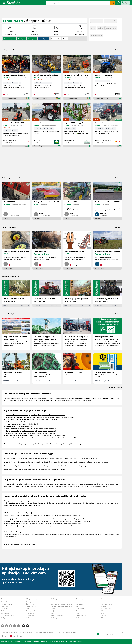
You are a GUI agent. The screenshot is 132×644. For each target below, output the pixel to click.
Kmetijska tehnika (97, 21)
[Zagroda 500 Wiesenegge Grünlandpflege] (77, 125)
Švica (102, 611)
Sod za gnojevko (31, 611)
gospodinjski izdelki (77, 458)
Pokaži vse (118, 50)
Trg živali (101, 28)
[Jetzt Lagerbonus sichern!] (77, 368)
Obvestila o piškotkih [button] (26, 632)
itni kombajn (31, 433)
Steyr (65, 484)
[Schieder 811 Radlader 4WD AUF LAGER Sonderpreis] (77, 77)
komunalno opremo (71, 466)
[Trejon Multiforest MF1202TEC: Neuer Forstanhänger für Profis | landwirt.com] (16, 293)
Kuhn (18, 486)
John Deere (34, 415)
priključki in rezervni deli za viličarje (72, 438)
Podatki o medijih (12, 632)
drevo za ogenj (93, 458)
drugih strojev (83, 466)
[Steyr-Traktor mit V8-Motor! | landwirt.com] (47, 293)
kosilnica (32, 417)
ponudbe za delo (64, 462)
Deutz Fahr (12, 486)
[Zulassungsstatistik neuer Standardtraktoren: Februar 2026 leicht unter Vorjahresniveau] (108, 334)
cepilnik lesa (55, 419)
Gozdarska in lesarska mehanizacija (62, 606)
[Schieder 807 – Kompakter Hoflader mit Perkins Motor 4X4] (47, 77)
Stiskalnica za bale (32, 606)
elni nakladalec (22, 438)
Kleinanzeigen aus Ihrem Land (12, 178)
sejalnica (29, 426)
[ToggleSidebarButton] (4, 3)
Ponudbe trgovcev (6, 604)
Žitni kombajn (30, 604)
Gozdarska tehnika (110, 21)
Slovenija (104, 615)
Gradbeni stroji (30, 615)
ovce (34, 462)
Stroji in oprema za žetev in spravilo (61, 604)
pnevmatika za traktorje (34, 429)
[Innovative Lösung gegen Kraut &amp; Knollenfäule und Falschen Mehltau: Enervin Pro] (47, 334)
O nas (3, 632)
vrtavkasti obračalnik (56, 417)
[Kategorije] (24, 626)
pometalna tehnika (47, 435)
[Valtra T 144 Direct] (108, 125)
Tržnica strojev (5, 602)
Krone (22, 486)
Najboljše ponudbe (8, 50)
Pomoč (5, 636)
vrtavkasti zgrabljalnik (42, 417)
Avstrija (103, 602)
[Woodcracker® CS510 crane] (16, 368)
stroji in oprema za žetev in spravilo (60, 458)
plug (27, 422)
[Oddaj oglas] (118, 3)
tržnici (27, 400)
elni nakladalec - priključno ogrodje (39, 438)
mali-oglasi (22, 39)
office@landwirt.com (29, 544)
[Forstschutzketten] (47, 368)
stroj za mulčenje (21, 426)
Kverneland (34, 486)
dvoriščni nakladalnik (34, 435)
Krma (53, 613)
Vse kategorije (5, 613)
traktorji (47, 458)
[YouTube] (3, 626)
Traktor (53, 602)
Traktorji (29, 602)
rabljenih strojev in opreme (30, 484)
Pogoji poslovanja (49, 632)
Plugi (28, 609)
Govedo (53, 609)
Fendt (40, 415)
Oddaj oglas (5, 618)
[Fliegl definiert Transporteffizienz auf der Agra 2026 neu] (16, 334)
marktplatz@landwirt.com (75, 642)
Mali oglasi (4, 606)
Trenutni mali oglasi (9, 227)
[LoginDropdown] (125, 3)
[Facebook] (11, 626)
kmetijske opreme (49, 466)
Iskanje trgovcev (44, 39)
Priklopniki (29, 618)
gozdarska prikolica (45, 419)
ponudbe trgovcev (10, 39)
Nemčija (103, 606)
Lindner (81, 484)
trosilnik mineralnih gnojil (29, 431)
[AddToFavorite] (28, 57)
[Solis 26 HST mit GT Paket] (108, 77)
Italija (69, 503)
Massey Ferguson (109, 484)
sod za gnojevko (42, 431)
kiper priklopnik (19, 424)
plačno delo (81, 462)
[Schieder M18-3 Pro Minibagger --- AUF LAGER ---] (16, 77)
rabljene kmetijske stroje (60, 398)
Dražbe (3, 611)
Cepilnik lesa (30, 613)
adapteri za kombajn (42, 433)
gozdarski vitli (34, 419)
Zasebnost (38, 632)
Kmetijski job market (57, 615)
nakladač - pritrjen (56, 438)
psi (37, 462)
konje (30, 462)
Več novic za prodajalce (115, 387)
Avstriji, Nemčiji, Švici (61, 503)
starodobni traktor (60, 415)
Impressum (61, 632)
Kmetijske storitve (97, 35)
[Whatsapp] (19, 626)
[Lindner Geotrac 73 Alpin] (47, 125)
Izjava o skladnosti (72, 632)
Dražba (65, 39)
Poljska (103, 618)
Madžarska (75, 503)
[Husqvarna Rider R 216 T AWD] (16, 125)
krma (85, 458)
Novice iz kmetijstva (9, 314)
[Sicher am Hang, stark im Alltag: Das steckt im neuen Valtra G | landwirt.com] (108, 293)
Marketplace (32, 39)
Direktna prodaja (111, 28)
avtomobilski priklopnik (31, 424)
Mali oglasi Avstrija (106, 604)
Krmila (93, 28)
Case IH (86, 484)
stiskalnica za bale (68, 417)
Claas (52, 415)
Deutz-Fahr (79, 618)
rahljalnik (22, 422)
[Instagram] (7, 626)
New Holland (46, 415)
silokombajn (52, 433)
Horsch (48, 486)
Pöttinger (27, 486)
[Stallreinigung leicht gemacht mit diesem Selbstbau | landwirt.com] (77, 293)
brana (17, 422)
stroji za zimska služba (60, 435)
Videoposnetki (56, 39)
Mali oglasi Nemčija (107, 609)
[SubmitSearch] (113, 3)
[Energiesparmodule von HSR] (108, 368)
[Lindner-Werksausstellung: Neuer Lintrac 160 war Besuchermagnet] (77, 334)
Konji (53, 611)
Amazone (40, 486)
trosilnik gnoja (52, 431)
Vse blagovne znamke (7, 615)
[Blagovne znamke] (28, 626)
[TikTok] (15, 626)
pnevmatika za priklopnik (49, 429)
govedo (25, 462)
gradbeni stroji (39, 458)
